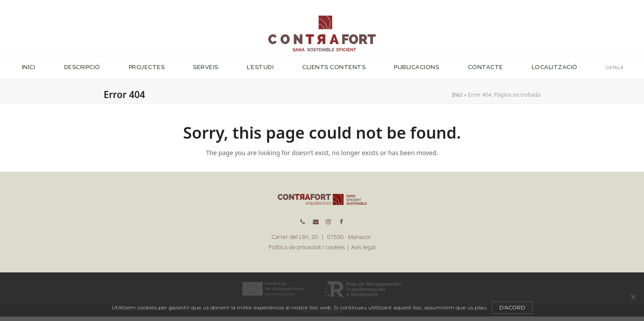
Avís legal (363, 247)
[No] (633, 297)
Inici (457, 95)
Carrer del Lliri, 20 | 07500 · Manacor (322, 237)
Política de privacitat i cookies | (310, 247)
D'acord (512, 307)
